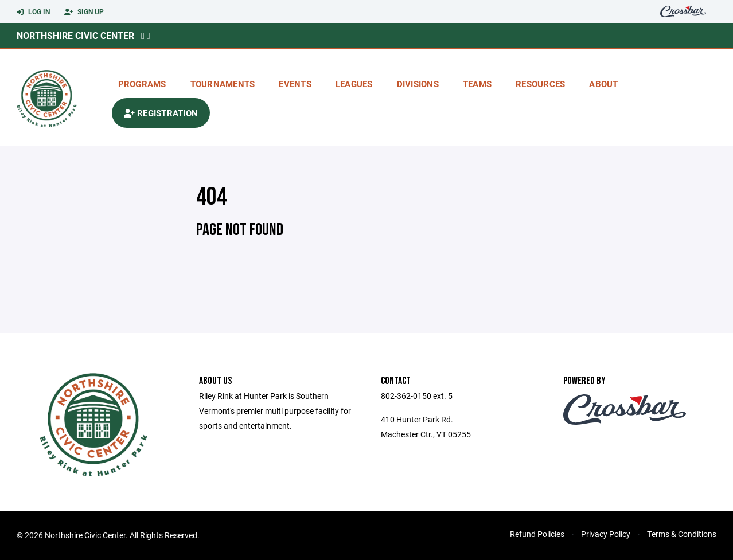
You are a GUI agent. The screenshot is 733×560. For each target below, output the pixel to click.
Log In (33, 12)
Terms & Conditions (682, 534)
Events (295, 84)
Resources (540, 84)
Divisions (418, 84)
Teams (477, 84)
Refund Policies (537, 534)
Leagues (354, 84)
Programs (142, 84)
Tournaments (223, 84)
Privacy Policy (606, 534)
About (603, 84)
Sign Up (84, 12)
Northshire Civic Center (75, 35)
